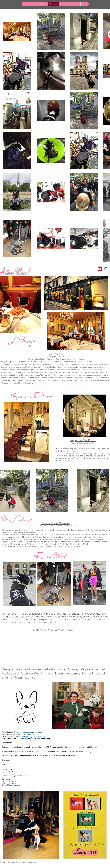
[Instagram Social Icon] (106, 269)
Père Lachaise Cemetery (56, 523)
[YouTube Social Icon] (100, 269)
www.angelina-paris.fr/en (83, 443)
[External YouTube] (53, 651)
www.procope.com (56, 356)
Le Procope (24, 341)
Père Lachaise (17, 519)
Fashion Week (50, 556)
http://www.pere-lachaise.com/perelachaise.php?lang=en (56, 526)
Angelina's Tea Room (32, 396)
